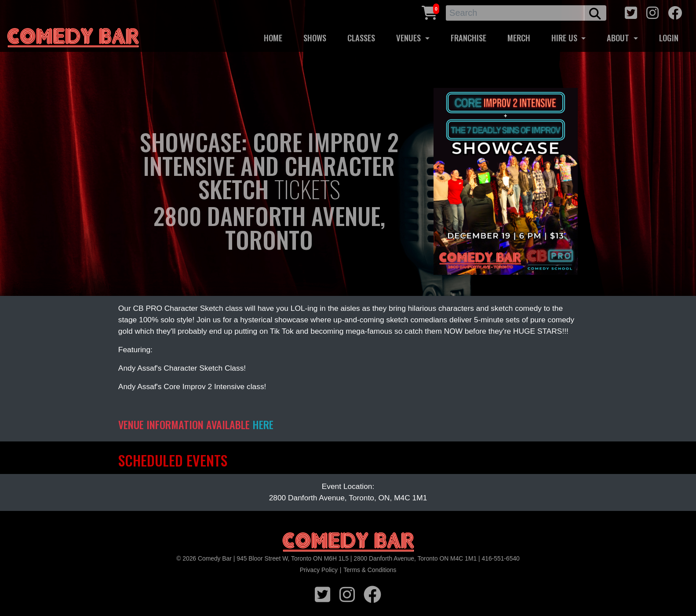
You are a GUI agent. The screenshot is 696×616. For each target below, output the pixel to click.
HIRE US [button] (565, 38)
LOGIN (669, 38)
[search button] (595, 13)
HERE (263, 424)
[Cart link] (430, 12)
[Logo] (348, 542)
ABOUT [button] (619, 38)
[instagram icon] (652, 12)
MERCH (519, 38)
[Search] (515, 13)
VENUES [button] (410, 38)
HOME (273, 38)
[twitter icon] (631, 12)
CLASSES (361, 38)
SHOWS (315, 38)
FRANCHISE (468, 38)
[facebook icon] (675, 12)
